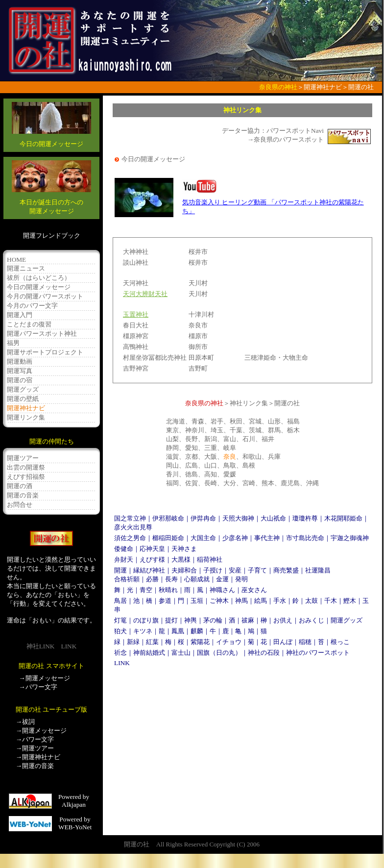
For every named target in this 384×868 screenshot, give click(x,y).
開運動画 (20, 361)
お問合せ (20, 505)
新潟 (211, 439)
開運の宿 (20, 380)
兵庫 (274, 457)
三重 (211, 448)
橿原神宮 (136, 336)
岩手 (217, 421)
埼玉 (217, 430)
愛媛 (230, 474)
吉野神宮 (136, 368)
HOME (16, 260)
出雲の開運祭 (26, 467)
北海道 (176, 421)
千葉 (236, 430)
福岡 (172, 483)
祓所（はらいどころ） (39, 278)
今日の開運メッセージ (39, 287)
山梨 (172, 439)
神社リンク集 (249, 403)
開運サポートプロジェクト (45, 352)
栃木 (293, 430)
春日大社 (136, 325)
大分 (230, 483)
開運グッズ (23, 389)
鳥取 (230, 465)
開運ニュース (26, 268)
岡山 (172, 465)
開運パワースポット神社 (42, 334)
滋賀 (172, 457)
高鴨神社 (136, 347)
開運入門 (20, 315)
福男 (13, 343)
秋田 (236, 421)
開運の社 (287, 403)
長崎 (211, 483)
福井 (268, 439)
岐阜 (230, 448)
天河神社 (136, 283)
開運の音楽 (23, 495)
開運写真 (20, 371)
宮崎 (249, 483)
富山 (230, 439)
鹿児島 (290, 483)
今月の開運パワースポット (45, 296)
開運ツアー (23, 458)
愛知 (192, 448)
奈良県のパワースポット (289, 139)
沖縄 (312, 483)
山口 (211, 465)
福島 (293, 421)
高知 (211, 474)
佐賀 (192, 483)
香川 (172, 474)
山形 (274, 421)
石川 (249, 439)
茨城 (255, 430)
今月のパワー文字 (32, 306)
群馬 (274, 430)
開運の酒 (20, 486)
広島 (192, 465)
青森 (198, 421)
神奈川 (195, 430)
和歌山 (252, 457)
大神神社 (136, 252)
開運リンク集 (26, 417)
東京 (172, 430)
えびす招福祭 (26, 477)
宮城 (255, 421)
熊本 (268, 483)
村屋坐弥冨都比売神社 (155, 358)
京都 (192, 457)
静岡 (172, 448)
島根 (249, 465)
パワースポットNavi (295, 131)
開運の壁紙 (23, 399)
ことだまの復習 (29, 324)
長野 (192, 439)
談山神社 (136, 262)
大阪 (211, 457)
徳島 (192, 474)
